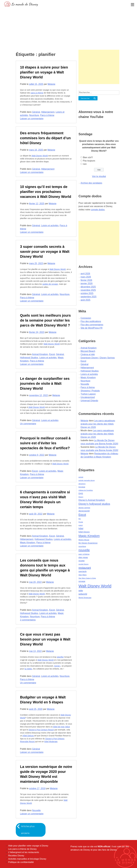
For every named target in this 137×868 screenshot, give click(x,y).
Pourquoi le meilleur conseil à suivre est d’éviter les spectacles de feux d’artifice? (45, 443)
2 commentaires (28, 620)
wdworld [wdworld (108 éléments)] (83, 594)
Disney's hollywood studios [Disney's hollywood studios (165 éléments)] (94, 504)
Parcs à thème (47, 115)
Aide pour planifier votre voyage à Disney (28, 846)
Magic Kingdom (28, 543)
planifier (60, 657)
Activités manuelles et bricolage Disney (27, 859)
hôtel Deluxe (28, 736)
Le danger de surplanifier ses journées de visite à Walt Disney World (45, 383)
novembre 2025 (88, 290)
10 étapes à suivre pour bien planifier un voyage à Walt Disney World (44, 72)
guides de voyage (50, 284)
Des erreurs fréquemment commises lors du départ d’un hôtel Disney (45, 138)
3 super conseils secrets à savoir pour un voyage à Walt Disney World (45, 252)
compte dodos (98, 210)
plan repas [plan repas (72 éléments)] (83, 557)
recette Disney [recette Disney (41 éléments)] (83, 564)
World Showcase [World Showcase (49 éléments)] (85, 598)
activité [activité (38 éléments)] (81, 477)
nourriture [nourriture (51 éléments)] (82, 546)
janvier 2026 (86, 283)
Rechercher (85, 98)
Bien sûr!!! (88, 157)
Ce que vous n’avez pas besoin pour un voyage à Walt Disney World (45, 639)
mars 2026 (86, 277)
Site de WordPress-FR (91, 328)
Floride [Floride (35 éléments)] (81, 522)
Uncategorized (88, 397)
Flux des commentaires (92, 325)
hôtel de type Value (61, 727)
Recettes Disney (16, 856)
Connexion (86, 318)
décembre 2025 (88, 287)
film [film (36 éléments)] (80, 519)
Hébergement (48, 112)
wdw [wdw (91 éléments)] (81, 591)
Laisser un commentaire (32, 119)
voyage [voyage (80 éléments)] (82, 581)
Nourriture (34, 115)
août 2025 (85, 300)
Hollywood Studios (29, 358)
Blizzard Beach (88, 351)
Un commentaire (28, 424)
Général (36, 112)
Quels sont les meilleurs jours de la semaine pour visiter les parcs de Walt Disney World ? (45, 320)
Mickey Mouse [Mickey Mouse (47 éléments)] (84, 540)
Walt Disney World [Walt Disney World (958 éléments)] (95, 586)
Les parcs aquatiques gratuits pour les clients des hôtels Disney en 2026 (98, 424)
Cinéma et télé (88, 354)
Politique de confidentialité (21, 862)
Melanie (51, 84)
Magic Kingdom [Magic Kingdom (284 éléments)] (89, 536)
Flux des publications (91, 321)
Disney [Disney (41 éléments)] (81, 497)
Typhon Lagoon (88, 394)
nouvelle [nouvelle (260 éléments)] (84, 550)
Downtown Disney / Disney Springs (98, 358)
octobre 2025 (87, 293)
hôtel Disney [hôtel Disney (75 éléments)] (84, 532)
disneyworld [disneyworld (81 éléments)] (84, 511)
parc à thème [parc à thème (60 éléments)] (84, 554)
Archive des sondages (91, 183)
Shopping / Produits (90, 391)
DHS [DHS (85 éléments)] (81, 493)
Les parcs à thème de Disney (22, 849)
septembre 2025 (88, 297)
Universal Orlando (89, 401)
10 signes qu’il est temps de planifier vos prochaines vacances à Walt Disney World (46, 192)
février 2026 (86, 280)
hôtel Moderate (51, 742)
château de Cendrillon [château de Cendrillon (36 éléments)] (86, 490)
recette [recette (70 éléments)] (81, 561)
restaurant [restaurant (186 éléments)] (85, 568)
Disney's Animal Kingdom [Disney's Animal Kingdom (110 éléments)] (92, 500)
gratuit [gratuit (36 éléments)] (80, 525)
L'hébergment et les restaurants (24, 852)
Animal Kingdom (40, 354)
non (85, 164)
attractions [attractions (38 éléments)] (82, 484)
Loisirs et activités (50, 226)
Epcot (52, 354)
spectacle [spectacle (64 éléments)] (82, 571)
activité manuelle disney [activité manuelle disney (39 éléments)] (87, 480)
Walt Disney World (39, 156)
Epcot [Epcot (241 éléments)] (82, 515)
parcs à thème (37, 93)
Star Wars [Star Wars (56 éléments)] (82, 575)
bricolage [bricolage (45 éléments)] (82, 487)
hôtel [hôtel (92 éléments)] (81, 528)
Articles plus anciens (28, 830)
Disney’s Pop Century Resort (41, 730)
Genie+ (57, 666)
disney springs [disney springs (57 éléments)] (84, 508)
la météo (28, 669)
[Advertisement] (68, 28)
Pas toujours (89, 161)
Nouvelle (36, 810)
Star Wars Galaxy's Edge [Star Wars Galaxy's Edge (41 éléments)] (87, 578)
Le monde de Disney (25, 4)
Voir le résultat (99, 176)
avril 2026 (85, 274)
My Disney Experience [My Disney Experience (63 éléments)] (88, 543)
